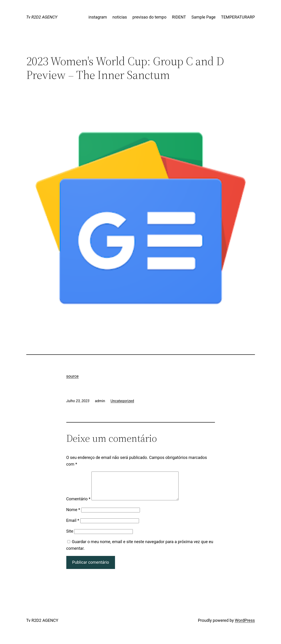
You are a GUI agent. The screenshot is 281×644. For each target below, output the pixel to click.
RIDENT (179, 17)
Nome (73, 515)
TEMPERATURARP (238, 17)
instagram (98, 17)
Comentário (78, 504)
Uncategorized (122, 401)
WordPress (245, 626)
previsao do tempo (149, 17)
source (72, 376)
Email (73, 526)
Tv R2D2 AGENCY (42, 17)
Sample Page (203, 17)
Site (70, 537)
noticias (120, 17)
